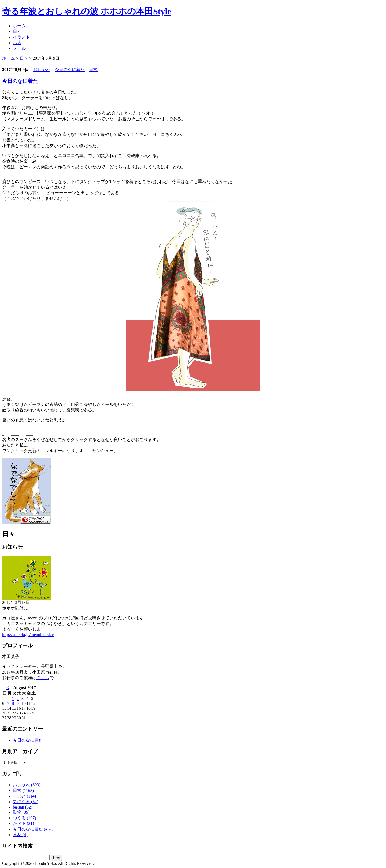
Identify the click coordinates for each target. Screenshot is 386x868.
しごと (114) (24, 796)
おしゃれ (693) (27, 785)
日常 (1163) (23, 790)
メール (19, 48)
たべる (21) (23, 823)
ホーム (19, 26)
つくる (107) (25, 818)
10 (24, 703)
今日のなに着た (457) (33, 829)
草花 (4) (20, 835)
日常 (93, 70)
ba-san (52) (23, 807)
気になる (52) (26, 802)
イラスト (21, 37)
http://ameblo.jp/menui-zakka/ (28, 635)
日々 (17, 31)
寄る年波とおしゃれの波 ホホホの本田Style (87, 11)
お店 (17, 43)
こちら (43, 678)
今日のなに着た (70, 70)
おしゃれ (42, 70)
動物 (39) (21, 812)
